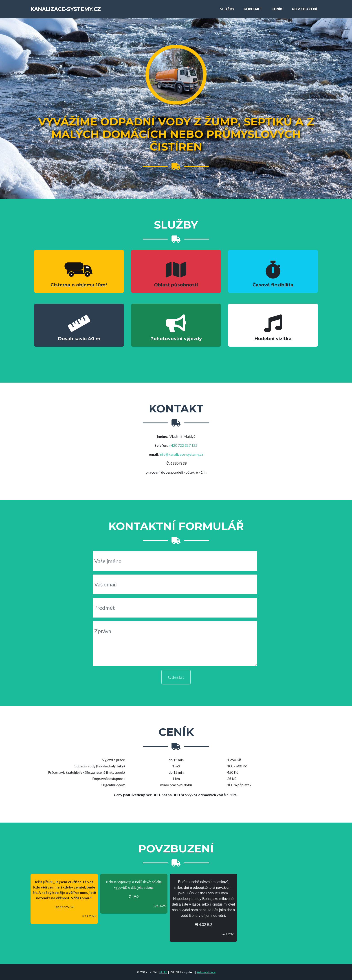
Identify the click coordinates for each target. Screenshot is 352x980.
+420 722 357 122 (183, 445)
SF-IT (163, 972)
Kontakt (253, 8)
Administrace (206, 972)
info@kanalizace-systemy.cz (181, 454)
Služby (227, 8)
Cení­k (277, 8)
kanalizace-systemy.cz (73, 8)
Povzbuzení (304, 8)
